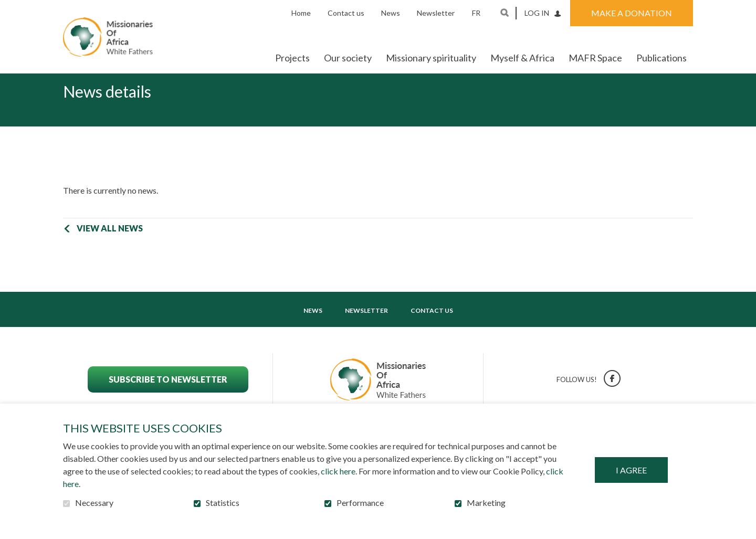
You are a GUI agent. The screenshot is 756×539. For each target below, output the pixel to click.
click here (338, 471)
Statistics (223, 503)
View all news (110, 245)
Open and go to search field (505, 13)
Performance (360, 503)
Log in (537, 13)
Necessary (94, 503)
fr (476, 13)
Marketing (486, 503)
